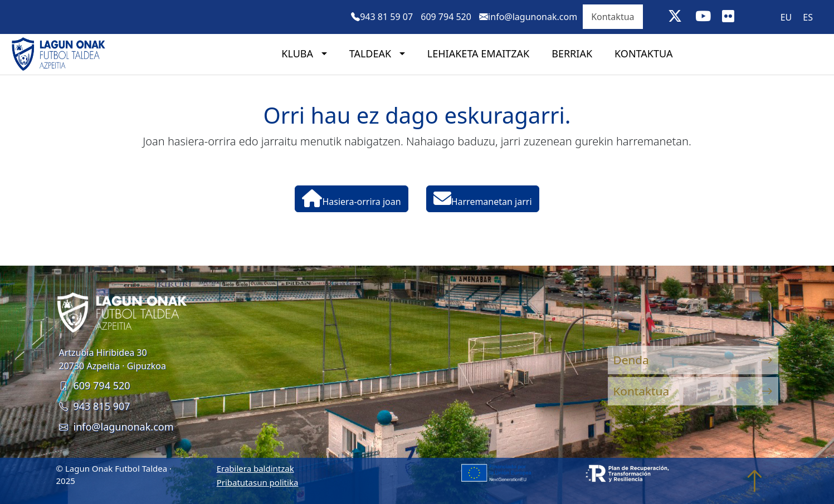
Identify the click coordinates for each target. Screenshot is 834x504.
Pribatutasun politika (258, 482)
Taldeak (372, 53)
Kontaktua (613, 17)
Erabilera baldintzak (255, 468)
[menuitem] (786, 17)
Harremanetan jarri (483, 199)
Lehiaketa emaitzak (478, 53)
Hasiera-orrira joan (351, 199)
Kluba (298, 53)
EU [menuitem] (786, 17)
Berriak (572, 53)
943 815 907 (95, 406)
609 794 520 (95, 385)
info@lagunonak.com (116, 427)
